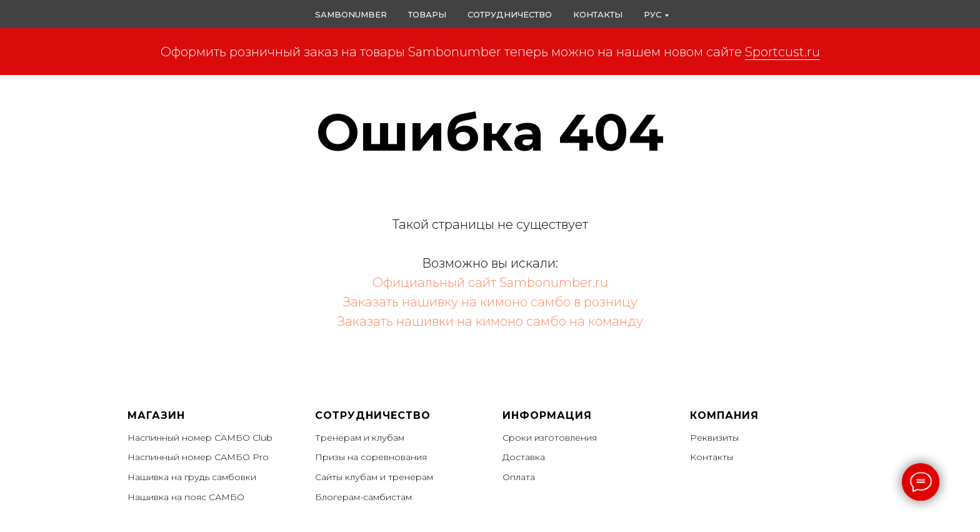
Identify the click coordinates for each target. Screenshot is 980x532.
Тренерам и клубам (360, 438)
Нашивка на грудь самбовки (192, 477)
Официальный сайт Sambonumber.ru (490, 283)
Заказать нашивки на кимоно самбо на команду (490, 321)
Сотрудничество (510, 14)
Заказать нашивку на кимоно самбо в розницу (490, 302)
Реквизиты (714, 438)
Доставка (524, 457)
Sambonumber (351, 14)
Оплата (519, 477)
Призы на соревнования (371, 457)
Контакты (598, 14)
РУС (652, 14)
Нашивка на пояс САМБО (186, 497)
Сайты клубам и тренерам (374, 477)
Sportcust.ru (782, 52)
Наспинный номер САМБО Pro (198, 457)
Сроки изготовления (550, 438)
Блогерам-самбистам (363, 497)
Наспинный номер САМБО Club (200, 438)
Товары (427, 14)
